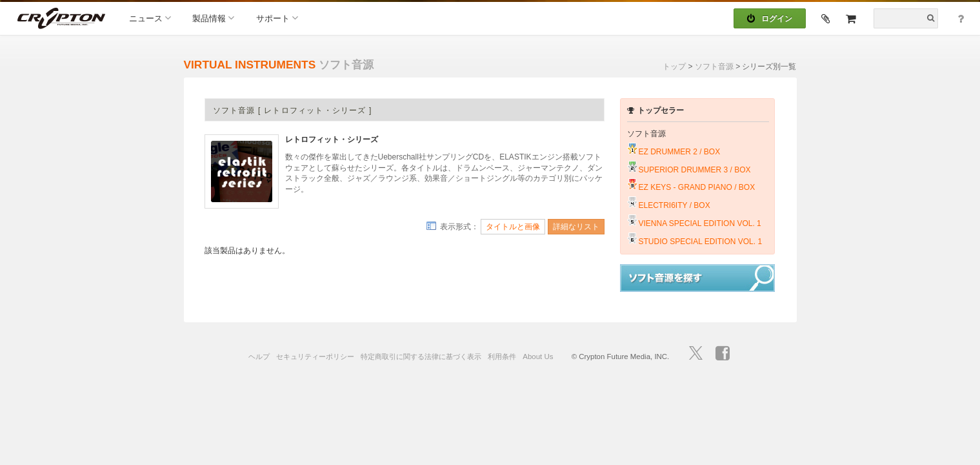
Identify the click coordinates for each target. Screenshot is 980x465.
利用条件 (502, 356)
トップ (674, 67)
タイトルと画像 (513, 227)
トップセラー (655, 110)
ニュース (150, 18)
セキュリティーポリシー (315, 356)
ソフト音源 (714, 67)
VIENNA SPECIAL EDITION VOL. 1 (700, 223)
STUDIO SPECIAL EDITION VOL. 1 (701, 242)
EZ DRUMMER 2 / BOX (680, 152)
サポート (277, 18)
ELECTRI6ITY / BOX (675, 205)
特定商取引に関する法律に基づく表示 (421, 356)
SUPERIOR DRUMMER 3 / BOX (695, 170)
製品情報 (213, 18)
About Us (538, 356)
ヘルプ (259, 356)
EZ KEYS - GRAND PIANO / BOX (697, 187)
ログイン (770, 19)
